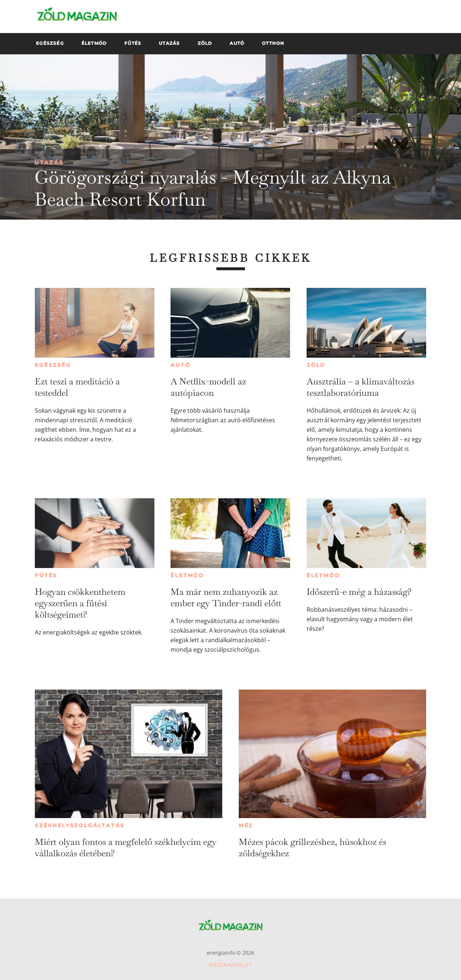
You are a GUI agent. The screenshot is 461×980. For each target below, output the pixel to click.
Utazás (49, 162)
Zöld (316, 365)
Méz (246, 825)
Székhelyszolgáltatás (80, 825)
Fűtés (46, 575)
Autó (180, 365)
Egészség (53, 365)
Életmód (187, 575)
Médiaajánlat (231, 965)
